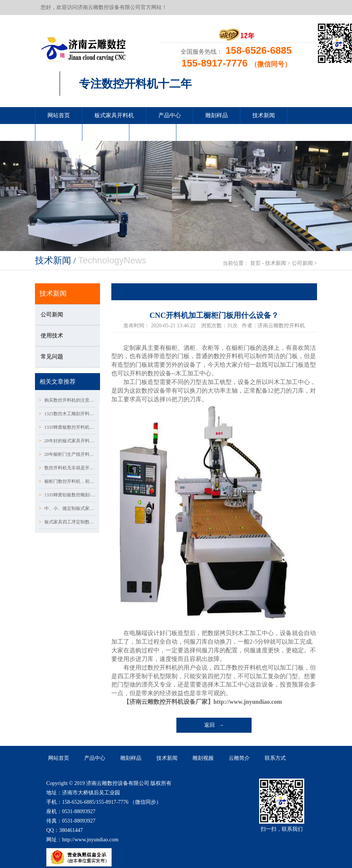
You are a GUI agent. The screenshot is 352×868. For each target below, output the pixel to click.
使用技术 (52, 336)
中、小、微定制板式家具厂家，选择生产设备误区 (68, 508)
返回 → (214, 725)
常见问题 (52, 357)
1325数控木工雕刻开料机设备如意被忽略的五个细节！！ (68, 414)
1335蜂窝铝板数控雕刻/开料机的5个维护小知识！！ (68, 495)
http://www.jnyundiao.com (248, 702)
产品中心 (170, 115)
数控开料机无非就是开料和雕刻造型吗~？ (68, 468)
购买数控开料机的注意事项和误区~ (68, 400)
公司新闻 (302, 263)
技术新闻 (264, 115)
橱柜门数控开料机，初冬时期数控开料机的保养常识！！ (68, 481)
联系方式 (153, 132)
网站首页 (59, 115)
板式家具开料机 (114, 115)
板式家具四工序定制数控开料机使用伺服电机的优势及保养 (68, 522)
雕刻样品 (217, 115)
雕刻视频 (59, 132)
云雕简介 (106, 132)
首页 (255, 263)
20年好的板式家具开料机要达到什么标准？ (68, 441)
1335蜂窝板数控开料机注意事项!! (68, 427)
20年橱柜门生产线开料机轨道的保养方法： (68, 454)
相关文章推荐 (58, 382)
